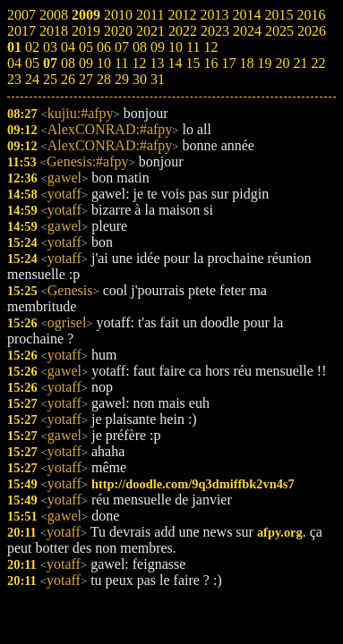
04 (14, 63)
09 (86, 63)
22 (318, 63)
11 (121, 63)
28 (104, 79)
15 (193, 63)
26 (68, 79)
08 (68, 63)
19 (264, 63)
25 (50, 79)
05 (32, 63)
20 (282, 63)
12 (139, 63)
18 (246, 63)
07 (50, 63)
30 (140, 79)
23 (14, 79)
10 (104, 63)
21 (300, 63)
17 (228, 63)
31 (158, 79)
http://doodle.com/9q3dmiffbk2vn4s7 (193, 484)
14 (175, 63)
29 (122, 79)
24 (32, 79)
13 (157, 63)
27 (86, 79)
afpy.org (280, 532)
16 (210, 63)
